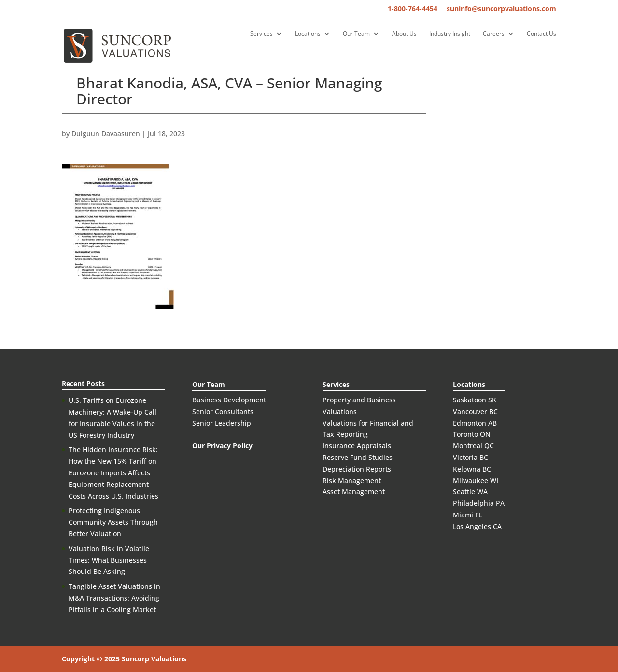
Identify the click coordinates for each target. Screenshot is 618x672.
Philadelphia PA (479, 503)
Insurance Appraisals (357, 446)
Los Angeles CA (477, 526)
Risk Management (352, 480)
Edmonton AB (475, 423)
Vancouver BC (475, 411)
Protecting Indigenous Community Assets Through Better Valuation (113, 522)
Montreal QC (473, 446)
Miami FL (467, 515)
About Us (404, 34)
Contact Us (541, 34)
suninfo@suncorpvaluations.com (501, 9)
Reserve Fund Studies (358, 457)
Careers (494, 34)
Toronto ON (472, 434)
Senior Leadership (222, 423)
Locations (308, 34)
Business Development (229, 400)
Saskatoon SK (475, 400)
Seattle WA (470, 492)
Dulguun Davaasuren (106, 134)
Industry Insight (450, 34)
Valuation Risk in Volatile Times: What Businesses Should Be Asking (109, 560)
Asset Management (354, 492)
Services (261, 34)
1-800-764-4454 (413, 9)
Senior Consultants (223, 411)
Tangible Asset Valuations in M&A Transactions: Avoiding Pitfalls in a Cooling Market (114, 598)
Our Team (356, 34)
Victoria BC (471, 457)
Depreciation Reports (357, 469)
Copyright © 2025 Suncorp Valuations (124, 659)
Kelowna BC (472, 469)
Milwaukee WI (476, 480)
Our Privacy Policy (222, 446)
